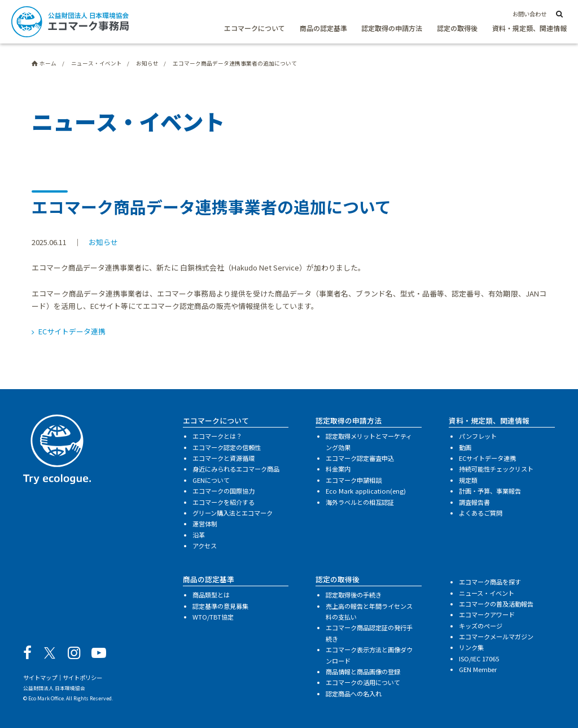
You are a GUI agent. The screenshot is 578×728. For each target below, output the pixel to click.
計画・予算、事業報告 (490, 491)
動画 (465, 447)
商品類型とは (211, 595)
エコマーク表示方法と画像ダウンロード (369, 655)
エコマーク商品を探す (490, 582)
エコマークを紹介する (224, 502)
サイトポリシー (82, 677)
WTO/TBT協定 (213, 617)
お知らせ (103, 242)
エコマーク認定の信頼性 (227, 447)
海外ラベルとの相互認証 (360, 502)
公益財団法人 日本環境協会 (54, 688)
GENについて (211, 480)
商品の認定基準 (323, 28)
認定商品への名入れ (354, 694)
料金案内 (338, 469)
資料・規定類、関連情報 (529, 28)
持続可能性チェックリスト (496, 469)
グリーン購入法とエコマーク (233, 513)
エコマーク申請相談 (354, 480)
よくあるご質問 (481, 513)
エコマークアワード (487, 614)
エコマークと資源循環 (224, 458)
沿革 (199, 535)
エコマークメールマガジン (496, 637)
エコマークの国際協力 (224, 491)
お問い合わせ (529, 14)
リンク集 (471, 647)
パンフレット (478, 436)
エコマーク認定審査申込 (360, 458)
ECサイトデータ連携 (72, 331)
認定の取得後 (457, 28)
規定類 (468, 480)
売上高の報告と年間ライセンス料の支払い (369, 611)
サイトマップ (40, 677)
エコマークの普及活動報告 (496, 604)
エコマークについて (255, 28)
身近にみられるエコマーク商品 (236, 469)
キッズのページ (481, 626)
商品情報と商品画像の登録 (363, 672)
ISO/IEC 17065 (479, 659)
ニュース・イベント (487, 593)
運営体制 (205, 524)
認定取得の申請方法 (392, 28)
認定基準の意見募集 (220, 606)
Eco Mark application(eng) (366, 491)
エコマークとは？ (217, 436)
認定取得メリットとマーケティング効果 (369, 441)
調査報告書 (474, 502)
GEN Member (478, 669)
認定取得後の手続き (354, 595)
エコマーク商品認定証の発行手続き (369, 633)
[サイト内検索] (559, 15)
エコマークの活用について (363, 682)
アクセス (205, 546)
